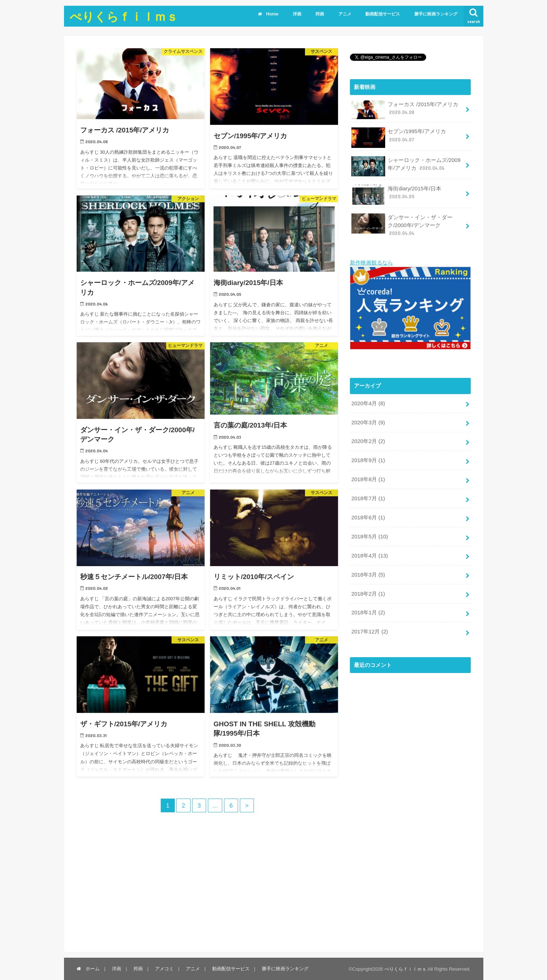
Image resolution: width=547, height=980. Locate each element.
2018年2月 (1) (368, 593)
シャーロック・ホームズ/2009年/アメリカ (406, 166)
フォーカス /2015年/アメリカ (405, 110)
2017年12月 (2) (370, 632)
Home (268, 14)
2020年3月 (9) (368, 422)
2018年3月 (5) (368, 574)
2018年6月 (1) (368, 517)
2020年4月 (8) (368, 403)
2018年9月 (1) (368, 460)
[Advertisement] (404, 813)
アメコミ (164, 968)
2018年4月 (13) (370, 555)
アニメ (345, 14)
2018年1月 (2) (368, 613)
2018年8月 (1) (368, 479)
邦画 (320, 14)
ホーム (88, 968)
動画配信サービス (383, 14)
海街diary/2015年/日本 (396, 195)
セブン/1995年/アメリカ (399, 137)
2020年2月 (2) (368, 441)
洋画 (297, 14)
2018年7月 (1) (368, 498)
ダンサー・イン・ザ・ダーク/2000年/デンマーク (402, 225)
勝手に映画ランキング (436, 14)
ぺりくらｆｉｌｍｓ (124, 16)
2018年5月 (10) (370, 536)
